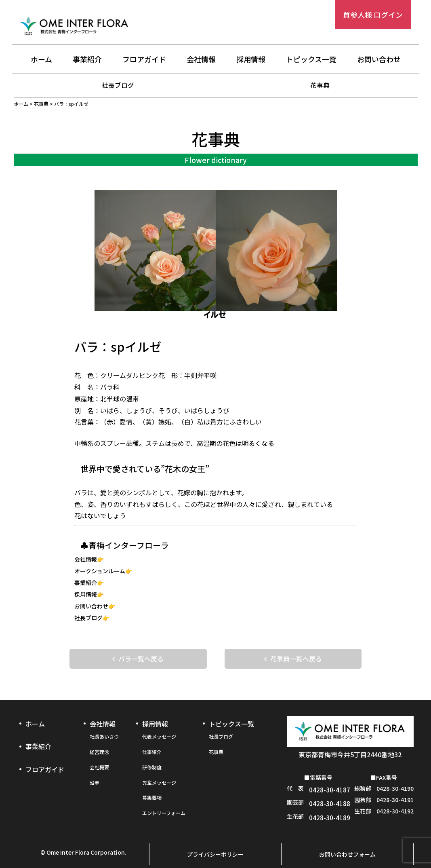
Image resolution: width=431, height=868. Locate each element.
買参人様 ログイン (373, 15)
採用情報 (251, 59)
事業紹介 (87, 59)
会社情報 (201, 59)
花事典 (320, 85)
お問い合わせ (379, 59)
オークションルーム (100, 571)
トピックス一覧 (311, 59)
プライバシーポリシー (215, 842)
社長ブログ (118, 85)
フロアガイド (144, 59)
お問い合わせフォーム (347, 842)
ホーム (41, 59)
